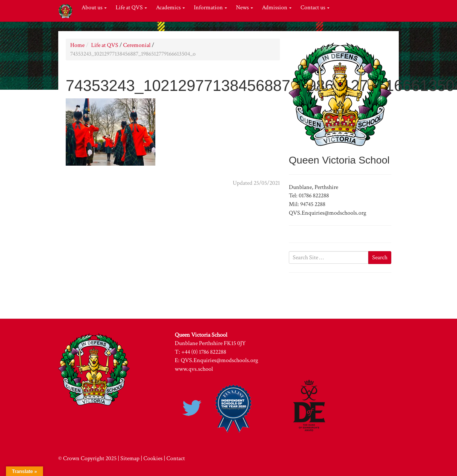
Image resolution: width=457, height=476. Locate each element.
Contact (176, 458)
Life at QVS (131, 7)
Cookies (153, 458)
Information (210, 7)
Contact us (315, 7)
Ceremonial (137, 45)
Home (77, 45)
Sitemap (130, 458)
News (244, 7)
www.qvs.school (194, 369)
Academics (170, 7)
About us (94, 7)
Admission (277, 7)
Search (380, 257)
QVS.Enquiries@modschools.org (219, 360)
